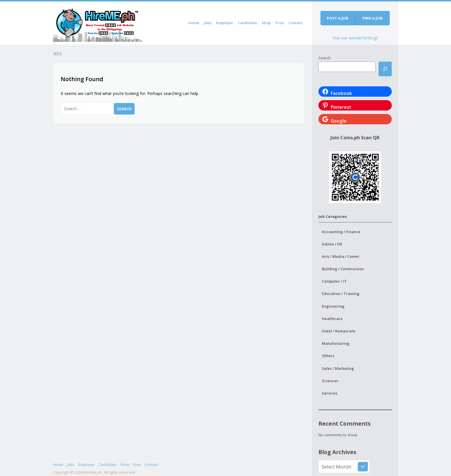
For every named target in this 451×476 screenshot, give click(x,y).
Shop (266, 23)
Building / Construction (343, 269)
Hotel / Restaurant (339, 331)
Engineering (333, 306)
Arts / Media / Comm (340, 256)
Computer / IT (334, 281)
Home (194, 23)
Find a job (372, 18)
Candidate (248, 23)
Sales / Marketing (338, 368)
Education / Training (341, 294)
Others (328, 356)
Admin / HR (332, 244)
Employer (225, 23)
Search (325, 58)
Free (280, 23)
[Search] (385, 69)
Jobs (208, 23)
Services (330, 393)
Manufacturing (336, 343)
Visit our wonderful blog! (355, 38)
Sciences (330, 381)
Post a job (338, 18)
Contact (296, 23)
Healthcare (332, 319)
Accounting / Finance (341, 232)
